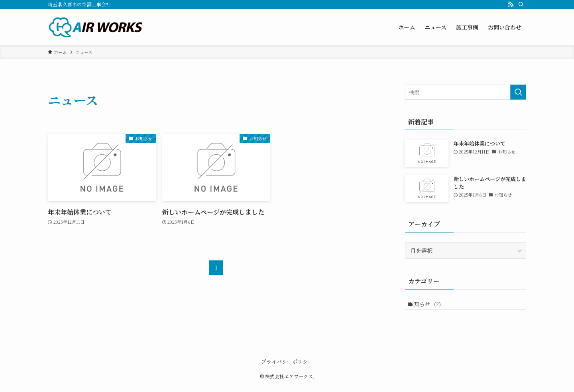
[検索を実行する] (518, 92)
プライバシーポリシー (287, 367)
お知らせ (431, 307)
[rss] (511, 4)
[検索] (521, 4)
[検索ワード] (466, 92)
